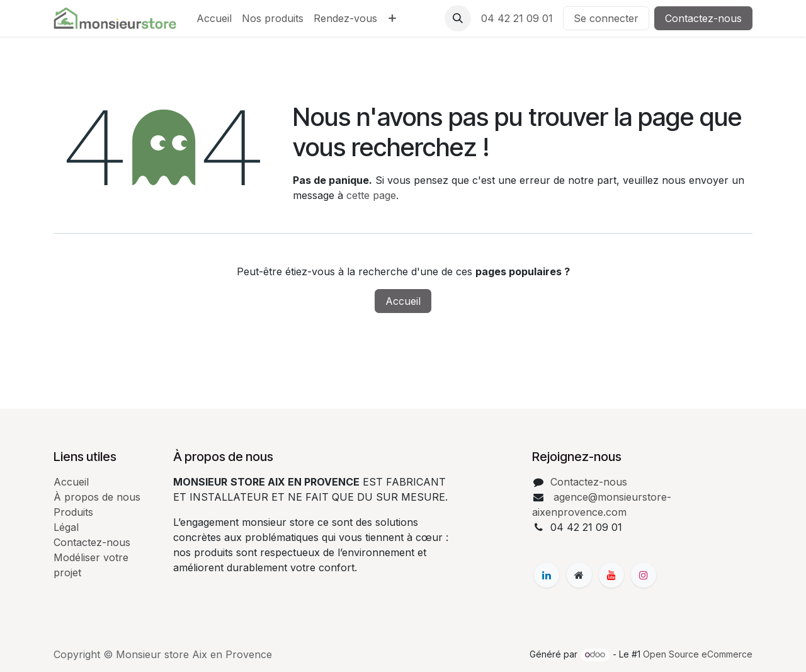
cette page (371, 195)
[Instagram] (644, 575)
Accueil (403, 301)
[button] (458, 18)
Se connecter (606, 18)
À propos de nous (97, 497)
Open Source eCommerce (698, 654)
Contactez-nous (703, 18)
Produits (73, 512)
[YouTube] (611, 575)
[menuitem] (214, 18)
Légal (66, 527)
